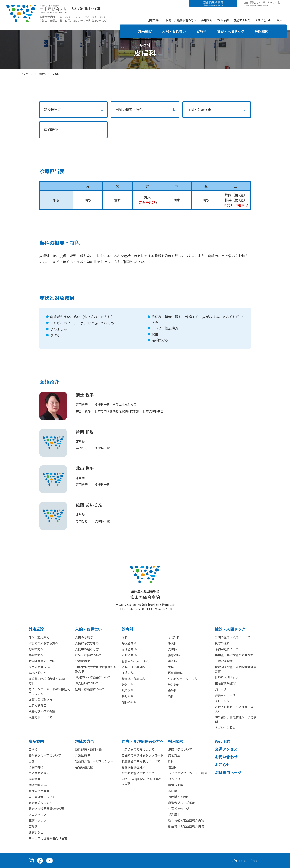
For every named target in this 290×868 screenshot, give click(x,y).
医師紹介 (51, 130)
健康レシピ (36, 832)
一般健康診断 (224, 661)
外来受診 (145, 31)
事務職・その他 (179, 797)
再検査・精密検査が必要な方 (234, 655)
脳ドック (221, 689)
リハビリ (174, 779)
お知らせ (222, 765)
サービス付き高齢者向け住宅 (48, 838)
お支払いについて (87, 683)
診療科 (202, 31)
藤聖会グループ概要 (182, 803)
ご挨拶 (33, 749)
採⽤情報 (176, 741)
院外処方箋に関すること (138, 773)
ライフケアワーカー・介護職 (188, 773)
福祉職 (173, 791)
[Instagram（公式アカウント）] (31, 861)
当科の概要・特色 (129, 110)
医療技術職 (176, 785)
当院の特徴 (36, 767)
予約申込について (227, 649)
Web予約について (41, 673)
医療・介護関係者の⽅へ (143, 741)
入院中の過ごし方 (87, 649)
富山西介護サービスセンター (94, 761)
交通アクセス (242, 20)
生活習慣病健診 (225, 683)
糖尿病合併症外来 (134, 767)
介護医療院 (83, 661)
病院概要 (35, 779)
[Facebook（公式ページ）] (40, 861)
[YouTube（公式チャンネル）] (50, 861)
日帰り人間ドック (227, 677)
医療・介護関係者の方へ (181, 20)
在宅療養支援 (84, 767)
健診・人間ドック (231, 31)
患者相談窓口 (37, 705)
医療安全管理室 (39, 791)
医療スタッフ (37, 820)
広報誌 (33, 826)
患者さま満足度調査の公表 (46, 809)
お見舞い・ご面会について (93, 677)
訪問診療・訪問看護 (88, 749)
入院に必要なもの (87, 643)
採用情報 (207, 20)
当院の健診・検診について (233, 637)
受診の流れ (222, 643)
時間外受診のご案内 (42, 661)
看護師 (173, 767)
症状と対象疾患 (199, 110)
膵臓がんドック (225, 695)
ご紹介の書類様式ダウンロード (142, 755)
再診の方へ (36, 655)
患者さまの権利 (39, 773)
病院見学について (180, 749)
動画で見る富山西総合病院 (186, 826)
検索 (279, 20)
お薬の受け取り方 (40, 699)
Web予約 (223, 20)
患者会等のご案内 (40, 803)
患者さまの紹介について (138, 749)
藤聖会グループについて (45, 755)
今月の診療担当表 (40, 667)
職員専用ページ (228, 772)
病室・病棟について (88, 655)
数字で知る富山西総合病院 (186, 820)
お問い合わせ (263, 20)
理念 (32, 761)
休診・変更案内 (39, 637)
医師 (171, 761)
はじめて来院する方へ (43, 643)
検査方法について (40, 717)
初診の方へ (36, 649)
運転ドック (222, 701)
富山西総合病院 (145, 595)
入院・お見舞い (174, 31)
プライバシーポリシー (247, 861)
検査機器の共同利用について (141, 761)
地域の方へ (154, 20)
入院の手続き (84, 637)
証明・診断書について (90, 689)
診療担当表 (52, 110)
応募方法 (174, 755)
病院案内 (262, 31)
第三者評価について (42, 797)
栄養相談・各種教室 (42, 711)
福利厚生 (174, 814)
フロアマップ (37, 814)
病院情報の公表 (39, 785)
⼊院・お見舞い (88, 629)
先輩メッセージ (179, 809)
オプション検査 (225, 728)
